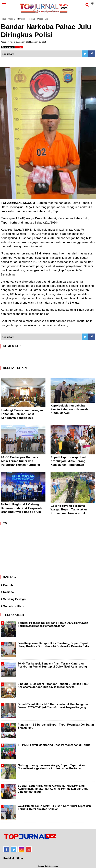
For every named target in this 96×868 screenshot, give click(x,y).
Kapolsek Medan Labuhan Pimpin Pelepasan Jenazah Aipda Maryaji (69, 409)
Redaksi (9, 858)
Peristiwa (31, 19)
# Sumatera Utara (13, 606)
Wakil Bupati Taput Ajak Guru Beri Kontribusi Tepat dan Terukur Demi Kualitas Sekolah (54, 808)
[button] (93, 2)
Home (3, 19)
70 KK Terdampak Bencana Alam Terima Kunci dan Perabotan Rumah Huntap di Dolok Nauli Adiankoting (52, 665)
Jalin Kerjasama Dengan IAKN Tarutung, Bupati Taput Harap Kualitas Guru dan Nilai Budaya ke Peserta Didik (53, 645)
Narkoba (21, 19)
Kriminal (12, 19)
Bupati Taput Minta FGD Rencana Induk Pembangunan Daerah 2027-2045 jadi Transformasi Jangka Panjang (54, 706)
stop (19, 47)
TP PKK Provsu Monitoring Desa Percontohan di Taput (54, 745)
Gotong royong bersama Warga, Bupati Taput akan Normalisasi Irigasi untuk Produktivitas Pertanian (51, 767)
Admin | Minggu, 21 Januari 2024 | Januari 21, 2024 (23, 42)
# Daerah (7, 585)
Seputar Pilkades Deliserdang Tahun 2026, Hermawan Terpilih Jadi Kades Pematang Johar (53, 624)
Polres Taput (43, 19)
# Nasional (8, 592)
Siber (20, 858)
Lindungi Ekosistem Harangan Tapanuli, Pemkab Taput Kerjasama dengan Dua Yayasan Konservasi (54, 685)
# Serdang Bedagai (13, 599)
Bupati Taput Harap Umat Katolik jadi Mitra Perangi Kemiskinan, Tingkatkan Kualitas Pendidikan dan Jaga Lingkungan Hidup (71, 465)
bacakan (8, 47)
